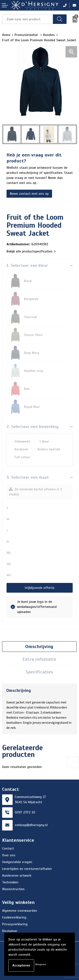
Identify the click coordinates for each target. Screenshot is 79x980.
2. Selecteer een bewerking (32, 427)
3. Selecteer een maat (28, 477)
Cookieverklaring (14, 917)
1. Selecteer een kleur (27, 265)
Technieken (10, 882)
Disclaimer (10, 931)
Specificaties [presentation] (39, 672)
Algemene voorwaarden (20, 911)
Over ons (9, 855)
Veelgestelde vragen (17, 862)
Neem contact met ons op (29, 194)
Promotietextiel (27, 35)
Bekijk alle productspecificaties (31, 251)
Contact (8, 848)
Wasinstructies (13, 889)
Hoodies (49, 35)
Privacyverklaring (15, 924)
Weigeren (41, 964)
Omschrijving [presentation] (39, 646)
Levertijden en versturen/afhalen (27, 869)
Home (6, 35)
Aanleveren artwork (17, 876)
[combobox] (28, 19)
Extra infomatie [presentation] (39, 659)
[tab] (39, 647)
